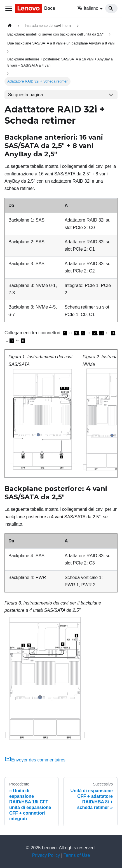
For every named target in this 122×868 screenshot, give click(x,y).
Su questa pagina (26, 95)
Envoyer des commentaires (35, 760)
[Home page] (10, 26)
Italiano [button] (88, 8)
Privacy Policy (46, 855)
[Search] (111, 8)
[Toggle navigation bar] (9, 8)
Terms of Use (77, 855)
